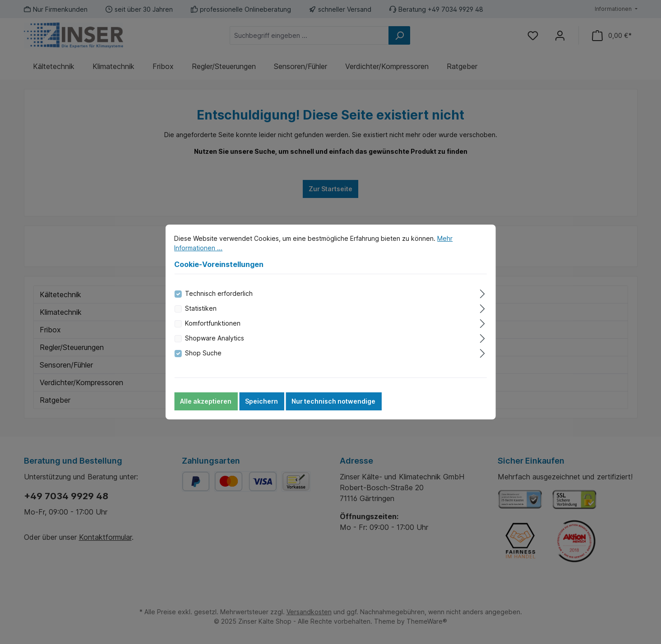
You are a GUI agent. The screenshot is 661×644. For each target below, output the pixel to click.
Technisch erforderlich (219, 297)
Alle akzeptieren (206, 404)
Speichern (261, 404)
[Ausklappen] (483, 295)
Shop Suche (203, 356)
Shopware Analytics (215, 341)
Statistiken (201, 311)
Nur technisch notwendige (333, 404)
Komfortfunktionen (213, 326)
